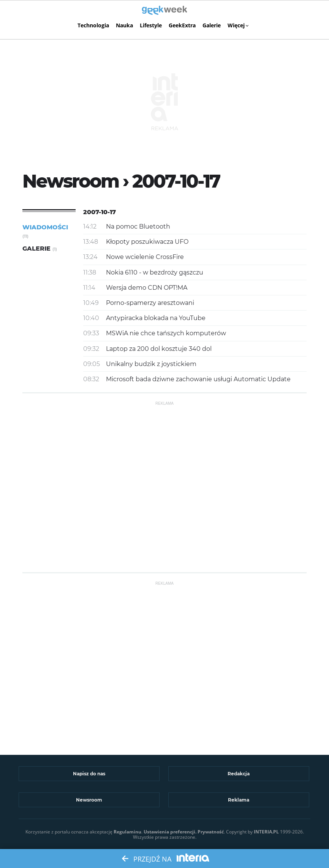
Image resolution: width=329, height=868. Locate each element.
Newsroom (89, 800)
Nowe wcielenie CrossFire (145, 257)
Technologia (93, 25)
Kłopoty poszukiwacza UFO (147, 242)
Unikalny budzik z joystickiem (151, 364)
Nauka (124, 25)
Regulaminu (127, 832)
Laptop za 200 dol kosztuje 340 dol (159, 349)
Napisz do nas (89, 774)
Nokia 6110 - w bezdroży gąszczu (155, 272)
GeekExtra (182, 25)
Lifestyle (151, 25)
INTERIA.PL (266, 832)
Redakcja (239, 774)
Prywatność (211, 832)
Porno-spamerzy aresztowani (150, 303)
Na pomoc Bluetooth (138, 226)
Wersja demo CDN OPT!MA (147, 288)
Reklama (239, 800)
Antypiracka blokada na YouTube (156, 318)
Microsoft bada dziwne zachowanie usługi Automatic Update (198, 379)
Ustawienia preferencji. (170, 832)
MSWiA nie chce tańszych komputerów (166, 333)
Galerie (212, 25)
